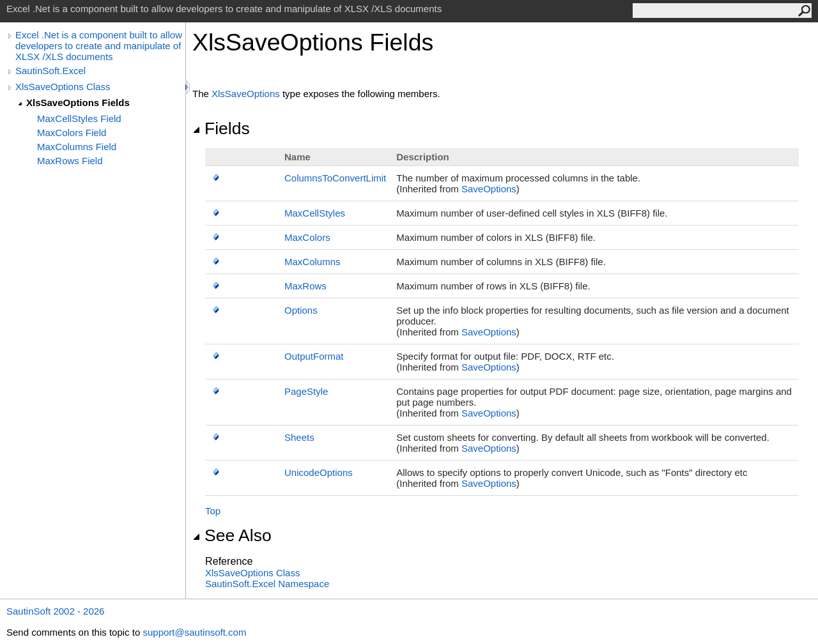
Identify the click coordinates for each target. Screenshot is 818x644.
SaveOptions (489, 189)
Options (301, 310)
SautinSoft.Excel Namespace (267, 584)
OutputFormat (314, 356)
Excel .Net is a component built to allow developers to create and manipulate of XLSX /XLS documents (99, 46)
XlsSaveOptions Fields (78, 103)
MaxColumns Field (77, 147)
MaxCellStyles (315, 213)
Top (213, 511)
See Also (232, 535)
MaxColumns (313, 262)
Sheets (299, 437)
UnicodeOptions (319, 472)
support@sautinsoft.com (194, 632)
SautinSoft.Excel (50, 71)
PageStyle (306, 391)
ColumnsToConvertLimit (335, 178)
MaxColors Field (72, 133)
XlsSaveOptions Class (63, 87)
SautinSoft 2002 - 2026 (55, 611)
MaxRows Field (70, 161)
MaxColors (307, 237)
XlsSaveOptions (246, 94)
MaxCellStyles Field (79, 119)
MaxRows (305, 286)
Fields (221, 128)
